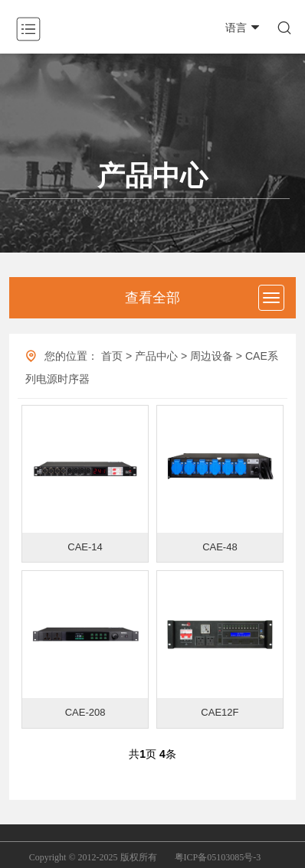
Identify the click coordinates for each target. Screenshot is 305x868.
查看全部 (152, 298)
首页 (112, 356)
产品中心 (156, 356)
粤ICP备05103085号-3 (218, 857)
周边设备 (212, 356)
